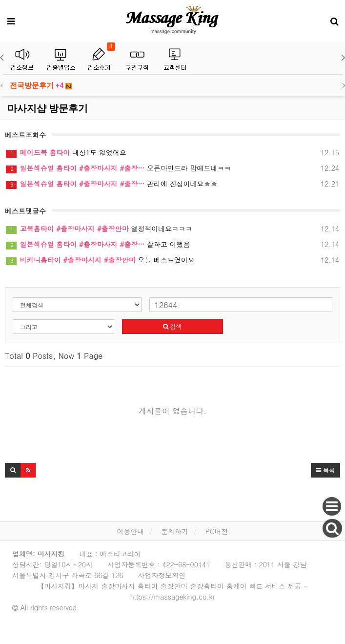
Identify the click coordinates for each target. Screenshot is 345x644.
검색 (172, 327)
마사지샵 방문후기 (48, 108)
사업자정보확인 (162, 575)
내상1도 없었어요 (172, 152)
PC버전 (217, 531)
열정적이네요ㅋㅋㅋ (172, 229)
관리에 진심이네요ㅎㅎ (172, 184)
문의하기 (175, 531)
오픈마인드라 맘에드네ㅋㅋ (172, 168)
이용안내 (130, 531)
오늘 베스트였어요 (172, 260)
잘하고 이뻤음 (172, 244)
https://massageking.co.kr (172, 597)
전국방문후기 (41, 85)
